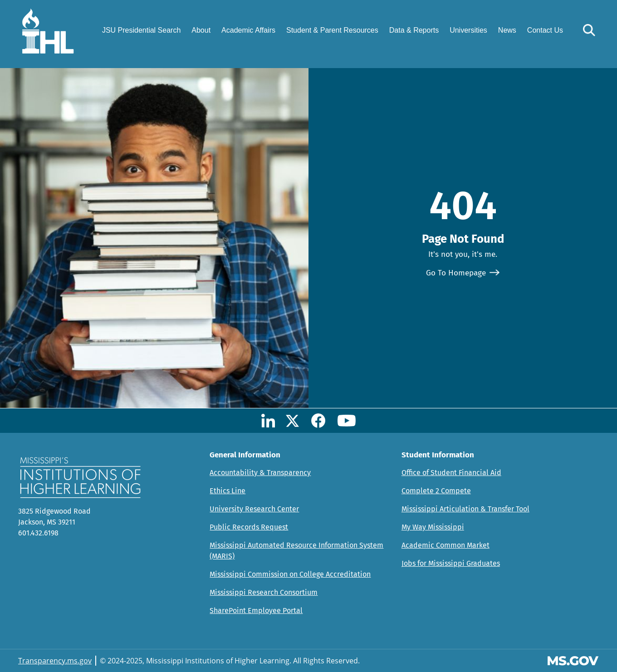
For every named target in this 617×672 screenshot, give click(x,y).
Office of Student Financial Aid (451, 473)
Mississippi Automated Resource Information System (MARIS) (296, 551)
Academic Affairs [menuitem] (248, 30)
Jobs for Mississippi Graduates (451, 563)
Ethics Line (228, 491)
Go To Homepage (456, 273)
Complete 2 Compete (436, 491)
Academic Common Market (446, 545)
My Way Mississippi (433, 527)
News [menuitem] (507, 30)
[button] (589, 30)
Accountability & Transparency (260, 473)
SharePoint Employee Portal (256, 611)
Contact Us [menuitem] (545, 30)
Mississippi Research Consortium (264, 592)
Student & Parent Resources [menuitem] (332, 30)
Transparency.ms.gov (55, 661)
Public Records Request (249, 527)
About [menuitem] (201, 30)
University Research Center (254, 509)
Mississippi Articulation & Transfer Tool (465, 509)
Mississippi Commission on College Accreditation (290, 574)
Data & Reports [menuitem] (414, 30)
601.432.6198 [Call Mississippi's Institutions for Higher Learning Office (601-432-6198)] (38, 533)
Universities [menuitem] (468, 30)
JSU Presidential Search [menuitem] (141, 30)
